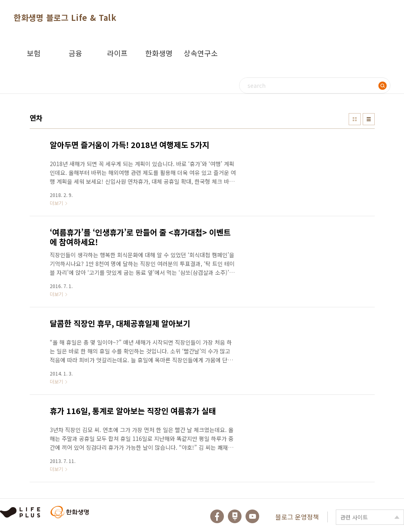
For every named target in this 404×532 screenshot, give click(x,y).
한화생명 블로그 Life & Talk (65, 17)
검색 (382, 85)
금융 (75, 53)
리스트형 (369, 119)
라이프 (117, 53)
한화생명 (159, 53)
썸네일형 (355, 119)
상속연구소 (201, 53)
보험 (34, 53)
